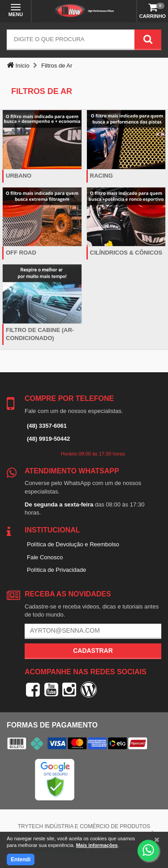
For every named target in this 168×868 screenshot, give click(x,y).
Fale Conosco (45, 557)
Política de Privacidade (56, 570)
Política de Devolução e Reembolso (73, 544)
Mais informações (97, 845)
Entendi (21, 859)
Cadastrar (93, 651)
